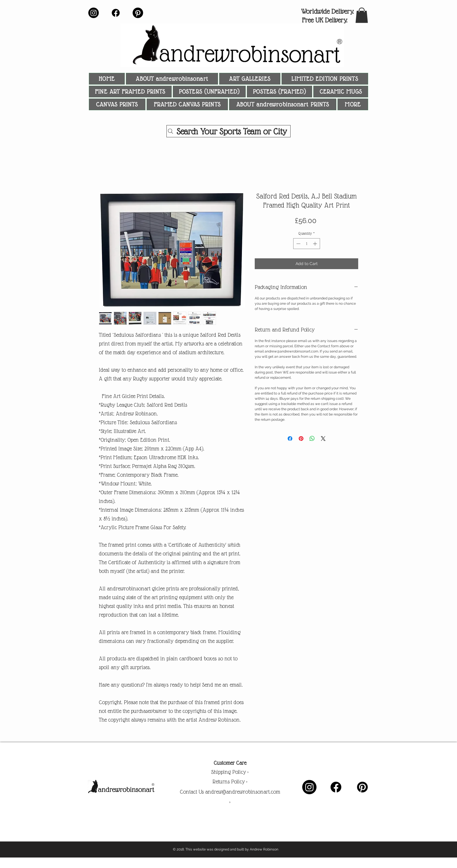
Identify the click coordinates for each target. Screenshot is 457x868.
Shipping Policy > (230, 772)
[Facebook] (116, 13)
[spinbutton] (307, 244)
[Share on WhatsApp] (312, 439)
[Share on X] (323, 439)
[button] (362, 15)
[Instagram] (94, 13)
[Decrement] (298, 244)
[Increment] (315, 244)
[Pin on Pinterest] (301, 439)
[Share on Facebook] (290, 439)
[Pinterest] (138, 13)
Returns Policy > (230, 782)
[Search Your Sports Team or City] (228, 131)
